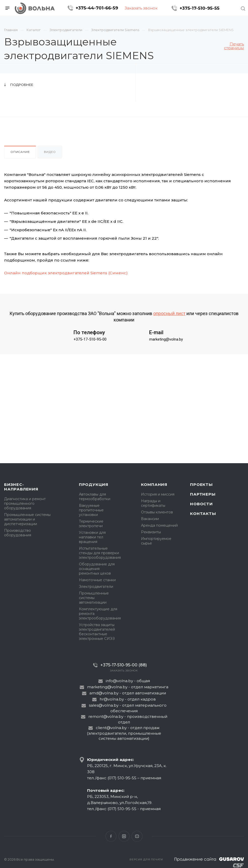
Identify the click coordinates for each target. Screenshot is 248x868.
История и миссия (158, 494)
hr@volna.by (112, 699)
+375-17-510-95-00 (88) (124, 665)
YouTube (137, 836)
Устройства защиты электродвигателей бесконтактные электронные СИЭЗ (97, 632)
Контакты (203, 514)
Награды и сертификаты (153, 503)
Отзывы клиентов (157, 512)
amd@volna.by (104, 693)
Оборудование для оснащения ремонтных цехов (97, 569)
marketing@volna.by (166, 339)
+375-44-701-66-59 (97, 8)
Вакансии (150, 519)
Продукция (94, 484)
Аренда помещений (159, 525)
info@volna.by (119, 681)
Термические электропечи (91, 524)
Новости (201, 504)
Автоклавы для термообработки (95, 497)
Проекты (201, 484)
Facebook (111, 836)
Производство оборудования (18, 533)
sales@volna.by (104, 705)
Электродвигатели (96, 587)
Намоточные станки (97, 580)
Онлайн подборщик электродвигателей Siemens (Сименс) (66, 273)
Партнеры (203, 494)
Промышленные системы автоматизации (94, 598)
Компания (154, 484)
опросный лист (169, 313)
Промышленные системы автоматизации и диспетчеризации (27, 519)
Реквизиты (151, 532)
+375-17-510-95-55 (199, 8)
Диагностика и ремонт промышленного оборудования (25, 503)
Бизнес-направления (21, 487)
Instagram (124, 836)
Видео (50, 152)
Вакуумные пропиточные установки (91, 510)
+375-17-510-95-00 (90, 339)
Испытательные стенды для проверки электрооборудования (100, 553)
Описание (20, 152)
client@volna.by (111, 728)
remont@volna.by (106, 716)
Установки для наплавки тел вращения (92, 537)
